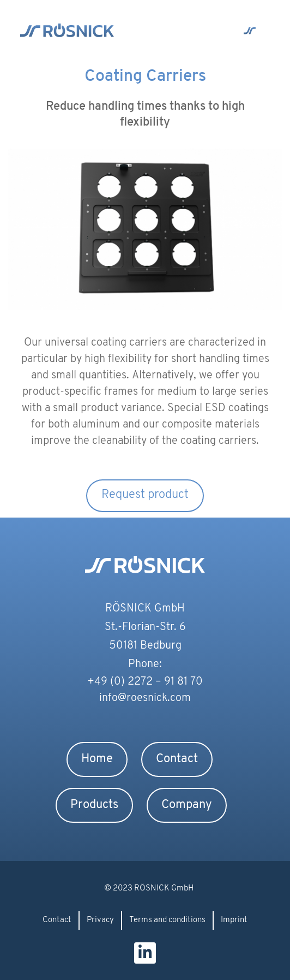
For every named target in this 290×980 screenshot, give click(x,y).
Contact (177, 759)
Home (97, 759)
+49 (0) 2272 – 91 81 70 (145, 682)
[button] (249, 31)
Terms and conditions (167, 920)
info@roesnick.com (145, 698)
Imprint (234, 920)
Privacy (100, 920)
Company (187, 805)
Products (94, 805)
